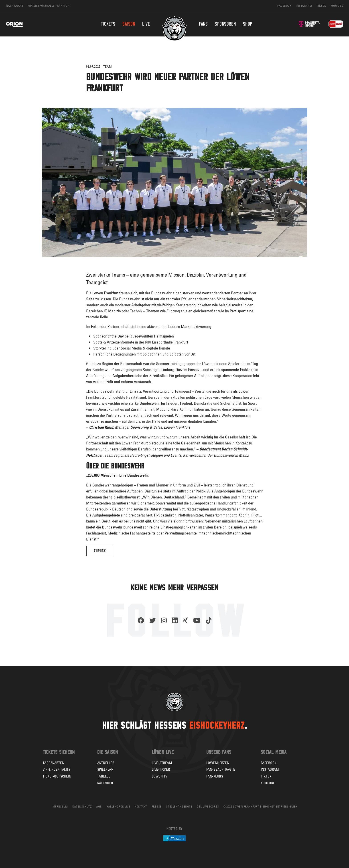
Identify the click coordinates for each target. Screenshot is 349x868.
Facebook (269, 763)
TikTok (266, 776)
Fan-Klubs (215, 776)
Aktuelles (106, 763)
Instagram (270, 769)
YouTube (268, 783)
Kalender (105, 783)
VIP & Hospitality (57, 769)
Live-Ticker (161, 769)
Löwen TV (160, 776)
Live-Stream (162, 763)
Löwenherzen (218, 763)
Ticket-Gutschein (57, 776)
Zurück (100, 551)
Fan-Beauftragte (221, 769)
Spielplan (106, 769)
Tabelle (104, 776)
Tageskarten (54, 763)
